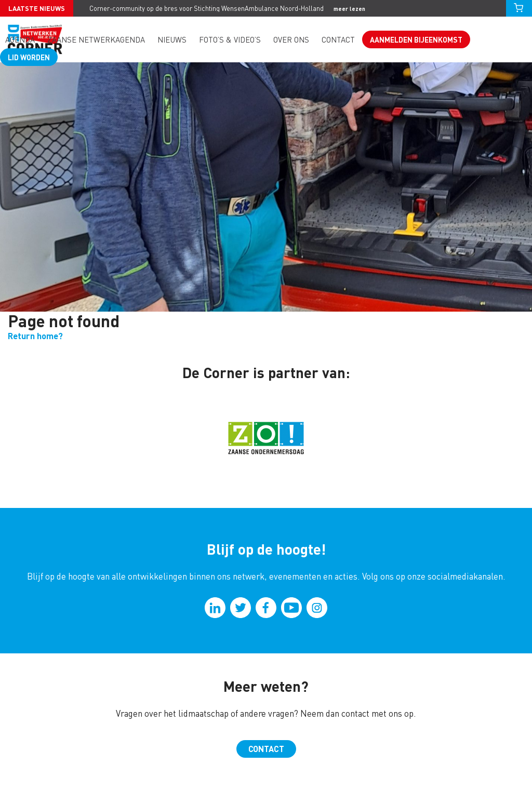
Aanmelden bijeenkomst (416, 39)
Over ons (291, 40)
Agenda (20, 40)
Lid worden (29, 57)
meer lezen (349, 9)
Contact (338, 40)
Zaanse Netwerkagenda (96, 40)
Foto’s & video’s (230, 40)
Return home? (35, 336)
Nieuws (172, 40)
